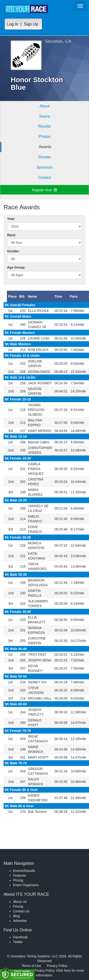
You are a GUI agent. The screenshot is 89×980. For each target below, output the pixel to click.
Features (20, 875)
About (45, 106)
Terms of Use (31, 966)
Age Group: (16, 267)
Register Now (44, 190)
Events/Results (24, 871)
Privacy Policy (57, 966)
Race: (12, 235)
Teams (44, 116)
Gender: (14, 251)
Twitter (18, 942)
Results (44, 126)
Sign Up (31, 24)
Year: (11, 219)
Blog (16, 916)
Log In (13, 24)
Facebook (20, 937)
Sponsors (45, 167)
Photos (45, 137)
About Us (20, 902)
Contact (44, 177)
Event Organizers (26, 885)
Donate (45, 157)
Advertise (20, 921)
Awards (45, 147)
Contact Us (21, 911)
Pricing (18, 880)
